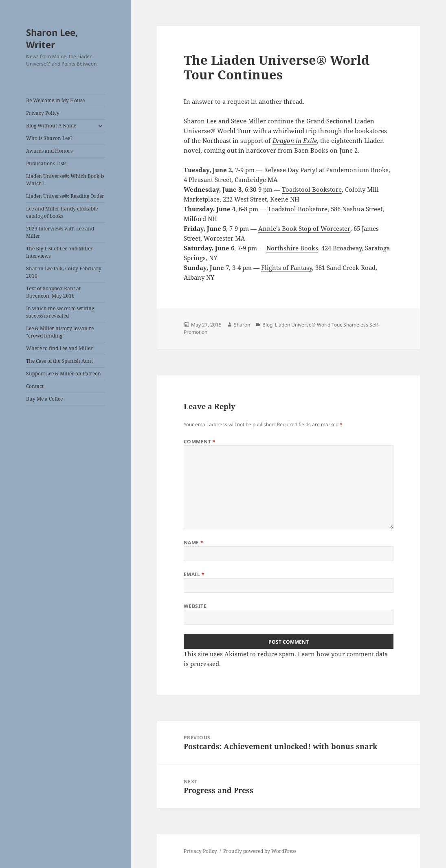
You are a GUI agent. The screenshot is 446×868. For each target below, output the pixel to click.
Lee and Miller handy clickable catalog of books (62, 212)
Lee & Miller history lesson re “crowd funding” (60, 332)
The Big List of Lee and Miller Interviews (59, 252)
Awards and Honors (49, 151)
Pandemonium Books (357, 170)
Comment (200, 442)
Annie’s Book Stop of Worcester (304, 228)
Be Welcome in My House (55, 100)
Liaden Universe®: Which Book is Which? (65, 180)
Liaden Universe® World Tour (308, 325)
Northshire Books (292, 248)
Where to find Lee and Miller (59, 348)
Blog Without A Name (51, 126)
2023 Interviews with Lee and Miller (60, 232)
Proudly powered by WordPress (260, 851)
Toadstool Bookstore (312, 189)
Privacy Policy (43, 113)
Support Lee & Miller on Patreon (64, 374)
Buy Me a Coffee (44, 399)
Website (195, 606)
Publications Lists (46, 163)
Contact (35, 386)
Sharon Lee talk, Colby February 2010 (64, 272)
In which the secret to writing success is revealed (60, 312)
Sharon (242, 325)
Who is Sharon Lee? (49, 138)
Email (194, 574)
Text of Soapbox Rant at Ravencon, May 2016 (53, 292)
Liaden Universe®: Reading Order (65, 196)
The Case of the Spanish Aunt (59, 361)
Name (194, 542)
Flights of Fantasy (287, 267)
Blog (267, 325)
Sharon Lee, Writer (52, 38)
